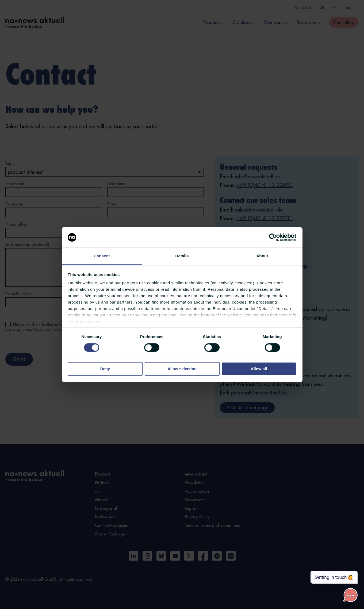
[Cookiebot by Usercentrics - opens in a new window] (273, 237)
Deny (105, 369)
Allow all (259, 369)
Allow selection (182, 369)
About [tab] (262, 256)
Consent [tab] (102, 256)
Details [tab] (182, 256)
